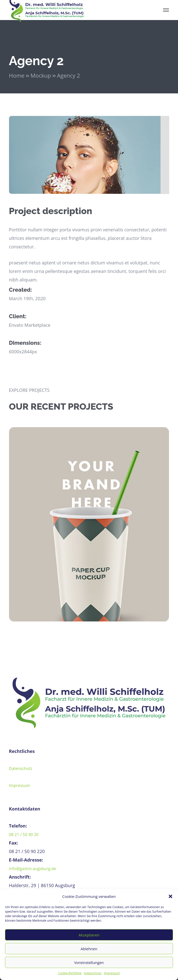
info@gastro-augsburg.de (33, 869)
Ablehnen (89, 949)
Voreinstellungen (89, 962)
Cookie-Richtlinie (70, 973)
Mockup (41, 75)
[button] (170, 896)
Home (17, 75)
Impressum (112, 973)
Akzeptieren (89, 935)
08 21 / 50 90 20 (24, 835)
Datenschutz (93, 973)
